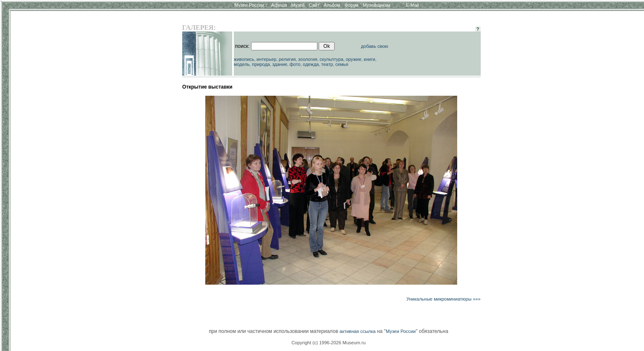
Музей (298, 5)
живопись (244, 59)
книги (369, 59)
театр (327, 64)
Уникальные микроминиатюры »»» (443, 299)
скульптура (331, 59)
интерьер (266, 59)
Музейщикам (377, 5)
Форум (351, 5)
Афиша (279, 5)
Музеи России (251, 5)
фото (295, 64)
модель (242, 64)
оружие (354, 59)
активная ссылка (358, 331)
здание (280, 64)
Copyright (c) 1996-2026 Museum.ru (329, 343)
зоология (308, 59)
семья (342, 64)
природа (261, 64)
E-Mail (412, 5)
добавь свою (375, 46)
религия (287, 59)
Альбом (332, 5)
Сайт (314, 5)
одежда (311, 64)
